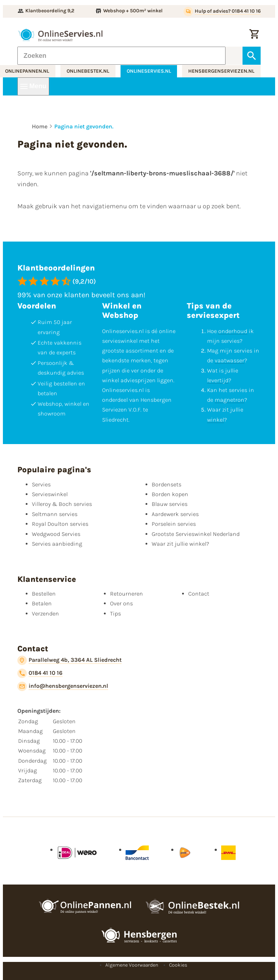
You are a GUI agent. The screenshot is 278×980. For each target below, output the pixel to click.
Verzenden (45, 613)
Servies (41, 484)
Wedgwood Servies (56, 534)
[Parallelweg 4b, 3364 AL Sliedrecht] (69, 660)
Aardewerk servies (175, 514)
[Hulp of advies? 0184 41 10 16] (222, 12)
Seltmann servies (55, 514)
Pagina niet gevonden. (84, 126)
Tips (115, 613)
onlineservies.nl (149, 71)
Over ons (121, 603)
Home (40, 126)
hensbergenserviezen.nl (221, 71)
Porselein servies (174, 524)
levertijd (218, 380)
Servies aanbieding (57, 544)
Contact (199, 594)
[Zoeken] (121, 56)
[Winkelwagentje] (254, 35)
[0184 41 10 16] (40, 673)
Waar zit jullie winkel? (180, 544)
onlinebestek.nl (88, 71)
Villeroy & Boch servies (62, 504)
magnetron (229, 400)
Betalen (42, 603)
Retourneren (127, 594)
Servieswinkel (50, 494)
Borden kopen (170, 494)
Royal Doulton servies (60, 524)
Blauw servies (170, 504)
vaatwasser (229, 360)
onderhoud (233, 331)
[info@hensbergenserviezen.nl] (63, 686)
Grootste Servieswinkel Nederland (196, 534)
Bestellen (44, 594)
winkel (216, 420)
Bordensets (167, 484)
